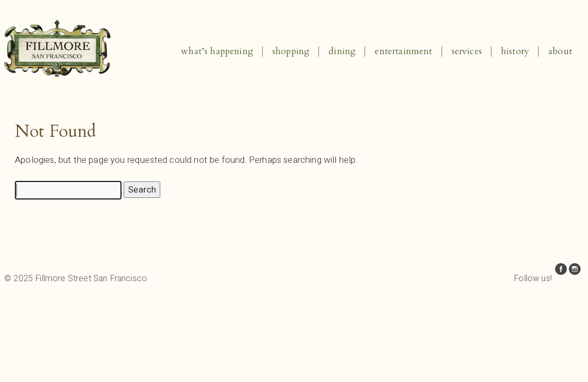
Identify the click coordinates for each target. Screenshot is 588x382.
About (560, 51)
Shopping (291, 51)
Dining (342, 51)
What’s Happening (217, 51)
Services (467, 51)
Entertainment (403, 51)
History (515, 51)
